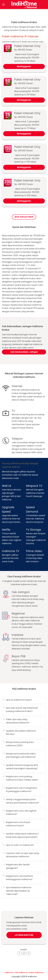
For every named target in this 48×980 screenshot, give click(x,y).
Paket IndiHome (36, 973)
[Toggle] (4, 700)
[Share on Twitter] (24, 953)
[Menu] (3, 4)
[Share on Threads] (29, 953)
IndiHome (9, 973)
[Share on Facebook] (19, 953)
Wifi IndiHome (21, 973)
